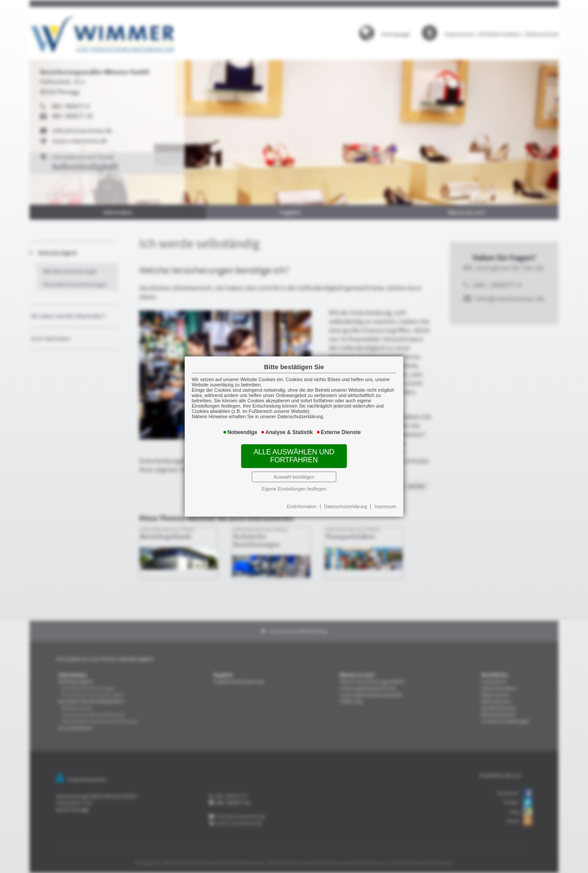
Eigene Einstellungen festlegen (294, 488)
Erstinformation (301, 506)
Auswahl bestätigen (294, 476)
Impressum (384, 506)
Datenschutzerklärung (345, 506)
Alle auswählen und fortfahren (294, 456)
